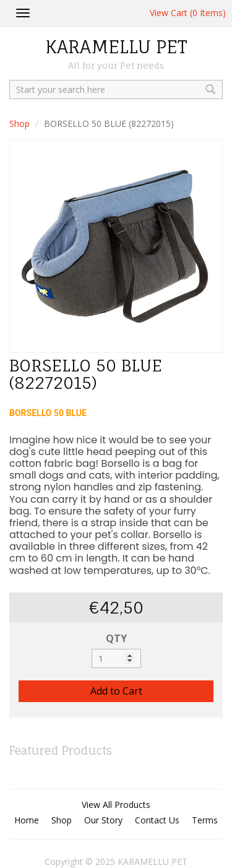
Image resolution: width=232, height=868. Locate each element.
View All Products (116, 805)
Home (27, 820)
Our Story (103, 820)
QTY (116, 638)
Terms (205, 820)
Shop (19, 124)
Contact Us (157, 820)
